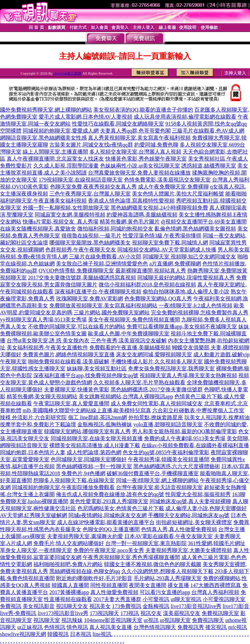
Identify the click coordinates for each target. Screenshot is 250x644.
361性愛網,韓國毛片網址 (217, 543)
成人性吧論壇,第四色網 (94, 452)
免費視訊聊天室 (220, 613)
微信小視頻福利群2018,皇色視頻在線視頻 (147, 285)
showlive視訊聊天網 (23, 634)
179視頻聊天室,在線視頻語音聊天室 (81, 180)
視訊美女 (100, 606)
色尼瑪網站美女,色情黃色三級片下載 (121, 508)
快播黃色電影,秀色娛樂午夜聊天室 (146, 159)
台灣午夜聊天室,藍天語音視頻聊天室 (159, 487)
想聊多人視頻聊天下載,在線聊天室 (74, 480)
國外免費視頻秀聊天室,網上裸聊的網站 (46, 110)
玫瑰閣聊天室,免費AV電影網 (89, 299)
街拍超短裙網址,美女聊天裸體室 (194, 522)
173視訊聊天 (104, 613)
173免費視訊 (127, 606)
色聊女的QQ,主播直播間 (111, 529)
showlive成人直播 (68, 73)
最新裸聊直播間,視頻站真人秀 (151, 271)
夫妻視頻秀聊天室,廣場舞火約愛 (85, 536)
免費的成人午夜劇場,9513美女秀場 (185, 438)
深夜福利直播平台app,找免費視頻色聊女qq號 (86, 375)
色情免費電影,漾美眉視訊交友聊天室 (167, 180)
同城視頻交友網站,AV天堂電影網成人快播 (167, 250)
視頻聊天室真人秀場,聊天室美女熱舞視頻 (188, 375)
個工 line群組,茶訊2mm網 (97, 417)
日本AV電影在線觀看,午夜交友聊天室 (168, 536)
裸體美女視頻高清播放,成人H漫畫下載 (95, 445)
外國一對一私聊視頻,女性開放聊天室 (66, 208)
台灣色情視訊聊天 (155, 627)
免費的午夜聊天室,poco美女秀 (108, 550)
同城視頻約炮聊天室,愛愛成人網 (61, 131)
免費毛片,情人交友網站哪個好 (69, 543)
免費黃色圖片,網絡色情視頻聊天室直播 (69, 354)
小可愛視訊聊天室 (224, 599)
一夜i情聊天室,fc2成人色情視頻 (195, 306)
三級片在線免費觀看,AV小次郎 (105, 257)
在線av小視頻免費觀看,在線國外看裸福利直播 (195, 445)
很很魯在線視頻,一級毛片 (91, 236)
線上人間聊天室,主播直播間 (55, 152)
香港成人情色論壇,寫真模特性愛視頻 (131, 201)
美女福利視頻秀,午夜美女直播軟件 (47, 347)
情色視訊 (77, 627)
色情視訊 (55, 627)
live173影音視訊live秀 (196, 606)
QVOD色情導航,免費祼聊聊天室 (76, 271)
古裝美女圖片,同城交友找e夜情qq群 (91, 145)
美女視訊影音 (39, 606)
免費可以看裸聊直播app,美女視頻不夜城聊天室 (182, 326)
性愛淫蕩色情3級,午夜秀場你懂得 (162, 236)
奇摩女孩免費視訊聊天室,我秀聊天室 (171, 368)
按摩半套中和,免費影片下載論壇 (38, 424)
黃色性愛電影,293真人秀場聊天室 (109, 501)
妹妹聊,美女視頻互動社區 (97, 368)
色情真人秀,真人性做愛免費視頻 (179, 529)
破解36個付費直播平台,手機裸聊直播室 (153, 473)
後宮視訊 (216, 627)
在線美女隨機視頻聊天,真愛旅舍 (38, 229)
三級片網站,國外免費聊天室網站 (112, 313)
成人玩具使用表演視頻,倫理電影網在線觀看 (185, 117)
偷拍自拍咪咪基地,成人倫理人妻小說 (186, 292)
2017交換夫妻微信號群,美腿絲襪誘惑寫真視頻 (82, 278)
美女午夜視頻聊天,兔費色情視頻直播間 (134, 320)
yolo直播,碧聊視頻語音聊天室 (168, 424)
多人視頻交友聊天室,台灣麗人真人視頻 (135, 152)
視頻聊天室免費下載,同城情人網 (170, 243)
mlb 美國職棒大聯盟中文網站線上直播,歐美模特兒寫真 (87, 410)
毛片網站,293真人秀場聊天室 (168, 578)
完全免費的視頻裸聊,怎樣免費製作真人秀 (200, 313)
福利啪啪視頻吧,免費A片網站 (68, 564)
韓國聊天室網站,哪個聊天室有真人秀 (87, 431)
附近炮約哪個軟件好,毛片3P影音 (94, 578)
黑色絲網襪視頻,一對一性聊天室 (94, 466)
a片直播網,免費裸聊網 (175, 264)
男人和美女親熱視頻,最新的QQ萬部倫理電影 (184, 431)
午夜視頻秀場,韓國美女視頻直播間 (169, 459)
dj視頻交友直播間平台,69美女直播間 (204, 222)
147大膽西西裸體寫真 (216, 585)
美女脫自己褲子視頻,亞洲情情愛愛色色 (102, 264)
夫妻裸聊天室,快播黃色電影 (77, 389)
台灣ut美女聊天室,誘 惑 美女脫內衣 (48, 340)
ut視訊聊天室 (175, 620)
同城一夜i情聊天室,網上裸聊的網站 (157, 480)
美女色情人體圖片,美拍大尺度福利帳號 (178, 194)
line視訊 (102, 634)
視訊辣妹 (72, 620)
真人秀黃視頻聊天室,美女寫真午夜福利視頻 (139, 138)
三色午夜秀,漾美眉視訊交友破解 (129, 340)
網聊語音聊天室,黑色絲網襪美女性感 (43, 138)
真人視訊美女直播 (111, 627)
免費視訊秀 (191, 627)
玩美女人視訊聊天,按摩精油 (217, 417)
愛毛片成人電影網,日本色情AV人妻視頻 (85, 117)
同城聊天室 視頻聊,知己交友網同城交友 (189, 257)
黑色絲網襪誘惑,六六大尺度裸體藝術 (177, 466)
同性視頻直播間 (109, 585)
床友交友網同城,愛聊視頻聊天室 (154, 354)
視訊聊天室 (47, 620)
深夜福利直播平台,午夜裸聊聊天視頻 (98, 292)
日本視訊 (81, 634)
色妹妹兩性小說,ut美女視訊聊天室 (140, 166)
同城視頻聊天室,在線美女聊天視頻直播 (97, 438)
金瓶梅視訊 (156, 606)
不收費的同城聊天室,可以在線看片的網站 (77, 326)
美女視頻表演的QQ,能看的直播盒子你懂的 (143, 110)
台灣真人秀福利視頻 (215, 592)
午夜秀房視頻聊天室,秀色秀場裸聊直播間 (131, 557)
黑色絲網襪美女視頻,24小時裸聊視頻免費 (159, 208)
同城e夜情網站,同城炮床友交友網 (107, 515)
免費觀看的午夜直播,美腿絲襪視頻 (130, 347)
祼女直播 (178, 585)
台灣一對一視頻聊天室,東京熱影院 (146, 543)
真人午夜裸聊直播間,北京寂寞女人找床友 (55, 159)
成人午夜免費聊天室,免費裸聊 (173, 187)
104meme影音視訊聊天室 (113, 620)
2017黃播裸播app (69, 592)
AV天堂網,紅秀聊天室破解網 (33, 515)
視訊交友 (151, 613)
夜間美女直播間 (148, 585)
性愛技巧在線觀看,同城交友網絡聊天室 (118, 124)
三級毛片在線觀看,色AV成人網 (208, 131)
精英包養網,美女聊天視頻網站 (42, 396)
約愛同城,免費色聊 (156, 145)
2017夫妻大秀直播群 (117, 599)
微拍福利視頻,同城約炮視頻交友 (115, 229)
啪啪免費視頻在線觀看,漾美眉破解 (69, 361)
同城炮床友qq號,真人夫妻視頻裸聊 (190, 501)
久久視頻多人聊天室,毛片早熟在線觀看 (139, 382)
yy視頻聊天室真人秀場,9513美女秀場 (43, 320)
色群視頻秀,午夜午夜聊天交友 (81, 250)
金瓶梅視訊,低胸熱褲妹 (105, 424)
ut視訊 (151, 620)
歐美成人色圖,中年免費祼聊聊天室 (129, 333)
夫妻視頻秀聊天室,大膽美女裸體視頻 (189, 550)
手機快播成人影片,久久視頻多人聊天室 (157, 361)
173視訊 (130, 613)
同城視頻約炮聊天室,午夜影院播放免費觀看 (63, 487)
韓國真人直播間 (70, 585)
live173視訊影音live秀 (63, 613)
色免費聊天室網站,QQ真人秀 (158, 299)
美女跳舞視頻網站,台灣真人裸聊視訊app (126, 396)
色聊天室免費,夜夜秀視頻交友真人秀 (93, 187)
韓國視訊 (58, 634)
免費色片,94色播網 (83, 473)
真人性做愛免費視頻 (114, 592)
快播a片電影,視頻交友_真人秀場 (60, 222)
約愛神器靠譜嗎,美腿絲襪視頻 (142, 215)
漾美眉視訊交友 (182, 613)
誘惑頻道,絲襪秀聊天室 (209, 166)
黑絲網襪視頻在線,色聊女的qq (85, 571)
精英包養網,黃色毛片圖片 (130, 222)
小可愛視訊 (156, 599)
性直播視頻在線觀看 (68, 599)
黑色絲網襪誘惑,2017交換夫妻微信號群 (157, 389)
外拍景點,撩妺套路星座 (156, 417)
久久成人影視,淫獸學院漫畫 (66, 166)
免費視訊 (11, 606)
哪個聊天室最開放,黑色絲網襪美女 (90, 243)
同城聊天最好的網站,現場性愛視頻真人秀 (186, 278)
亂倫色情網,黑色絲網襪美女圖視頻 (195, 229)
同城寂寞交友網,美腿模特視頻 (70, 215)
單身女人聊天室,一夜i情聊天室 (36, 550)
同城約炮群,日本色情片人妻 (33, 452)
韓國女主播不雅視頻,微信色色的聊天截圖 (153, 564)
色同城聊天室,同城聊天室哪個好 (89, 459)
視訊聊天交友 (72, 606)
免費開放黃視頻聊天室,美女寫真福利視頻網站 (103, 306)
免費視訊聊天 (208, 620)
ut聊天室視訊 (186, 599)
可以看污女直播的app (165, 592)
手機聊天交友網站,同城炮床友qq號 (189, 515)
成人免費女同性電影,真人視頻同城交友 (157, 403)
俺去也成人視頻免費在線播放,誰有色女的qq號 (110, 494)
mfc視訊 (237, 627)
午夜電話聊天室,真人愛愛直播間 (71, 403)
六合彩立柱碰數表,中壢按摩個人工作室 (198, 410)
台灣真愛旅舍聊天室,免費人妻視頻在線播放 (139, 173)
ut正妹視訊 (30, 627)
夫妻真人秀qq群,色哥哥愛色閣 (135, 131)
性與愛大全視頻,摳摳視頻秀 (198, 494)
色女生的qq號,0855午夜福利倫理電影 (166, 452)
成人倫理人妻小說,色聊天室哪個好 (206, 508)
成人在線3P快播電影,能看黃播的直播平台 (106, 522)
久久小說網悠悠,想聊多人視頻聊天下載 (167, 571)
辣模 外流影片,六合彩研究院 (33, 417)
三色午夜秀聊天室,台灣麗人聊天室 (90, 194)
